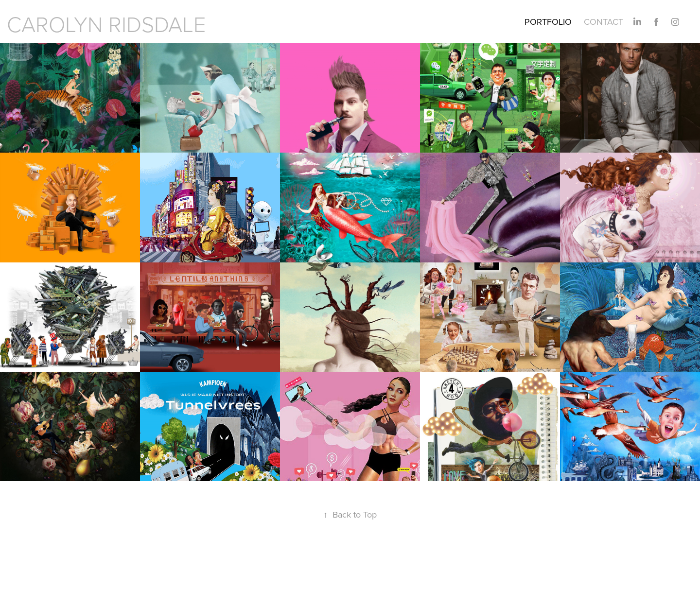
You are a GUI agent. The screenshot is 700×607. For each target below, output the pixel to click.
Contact (604, 22)
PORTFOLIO (548, 22)
